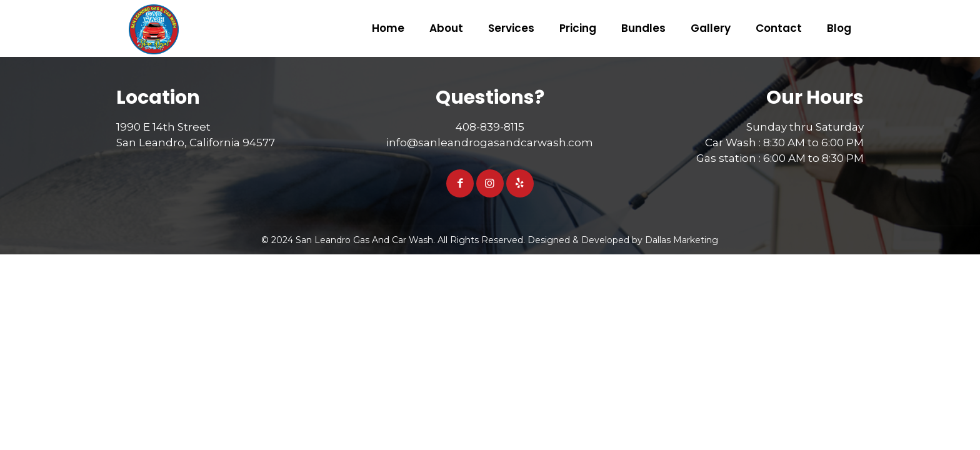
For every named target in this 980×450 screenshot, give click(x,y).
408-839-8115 (490, 127)
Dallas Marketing (682, 240)
